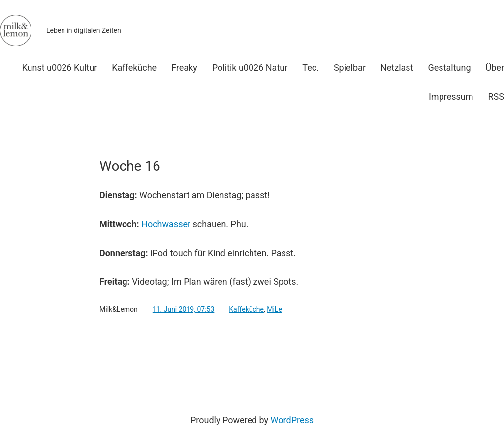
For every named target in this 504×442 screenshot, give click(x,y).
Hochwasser (166, 224)
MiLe (274, 309)
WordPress (292, 420)
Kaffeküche (246, 309)
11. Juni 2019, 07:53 (184, 309)
